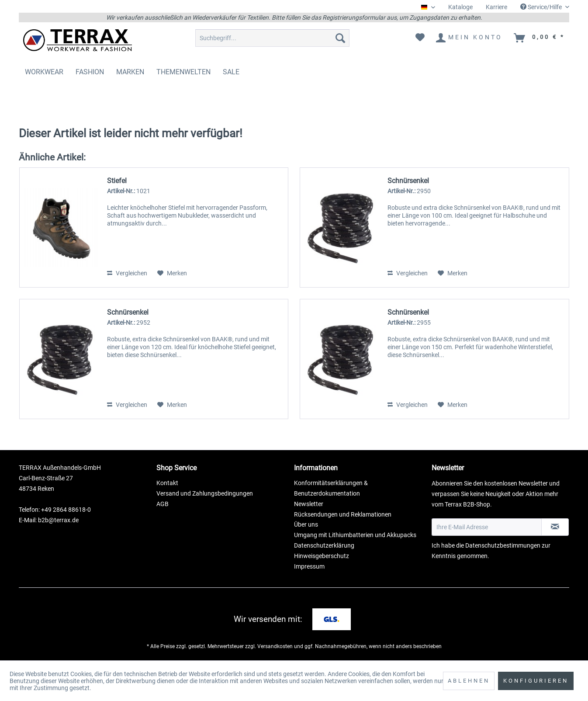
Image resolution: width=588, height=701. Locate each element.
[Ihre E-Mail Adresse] (487, 527)
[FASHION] (90, 72)
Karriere (496, 7)
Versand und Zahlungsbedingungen (205, 493)
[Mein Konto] (470, 38)
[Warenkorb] (540, 38)
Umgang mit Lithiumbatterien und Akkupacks (355, 535)
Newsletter (309, 504)
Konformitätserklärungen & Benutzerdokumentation (331, 488)
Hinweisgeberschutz (322, 556)
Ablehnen (469, 681)
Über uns (306, 524)
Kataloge (460, 7)
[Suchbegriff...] (272, 38)
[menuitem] (460, 7)
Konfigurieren (536, 681)
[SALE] (231, 72)
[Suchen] (340, 38)
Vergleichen (127, 273)
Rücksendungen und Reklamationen (343, 514)
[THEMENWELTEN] (183, 72)
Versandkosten (275, 646)
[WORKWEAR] (44, 72)
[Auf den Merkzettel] (172, 273)
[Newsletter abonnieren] (555, 527)
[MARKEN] (130, 72)
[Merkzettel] (420, 38)
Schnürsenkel (408, 181)
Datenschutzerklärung (324, 545)
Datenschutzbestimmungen (503, 545)
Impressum (309, 566)
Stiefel (117, 181)
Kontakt (167, 483)
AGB (163, 504)
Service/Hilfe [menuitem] (542, 7)
